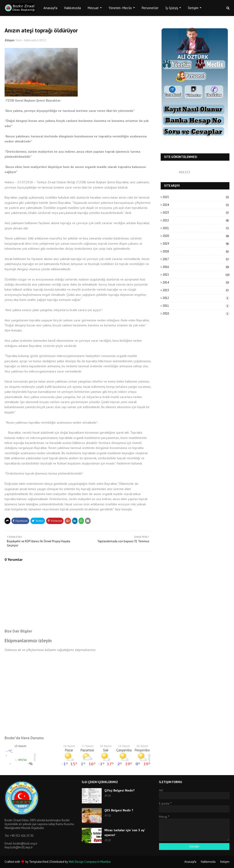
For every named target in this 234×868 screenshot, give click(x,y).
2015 (196, 275)
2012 (196, 298)
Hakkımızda (208, 862)
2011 (196, 306)
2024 (196, 205)
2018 (196, 251)
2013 (196, 290)
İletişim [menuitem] (193, 8)
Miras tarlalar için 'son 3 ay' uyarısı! (125, 833)
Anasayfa (190, 862)
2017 (196, 259)
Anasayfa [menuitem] (50, 8)
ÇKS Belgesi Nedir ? (119, 810)
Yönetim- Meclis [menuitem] (120, 8)
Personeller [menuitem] (150, 8)
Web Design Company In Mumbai (90, 862)
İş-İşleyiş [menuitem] (172, 8)
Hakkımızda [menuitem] (73, 8)
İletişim (225, 862)
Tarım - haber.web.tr (27, 40)
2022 (196, 220)
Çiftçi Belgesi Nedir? (120, 790)
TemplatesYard (39, 862)
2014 (196, 282)
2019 (196, 244)
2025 (196, 197)
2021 (196, 228)
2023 (196, 213)
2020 (196, 236)
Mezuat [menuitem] (93, 8)
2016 (196, 267)
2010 (196, 313)
